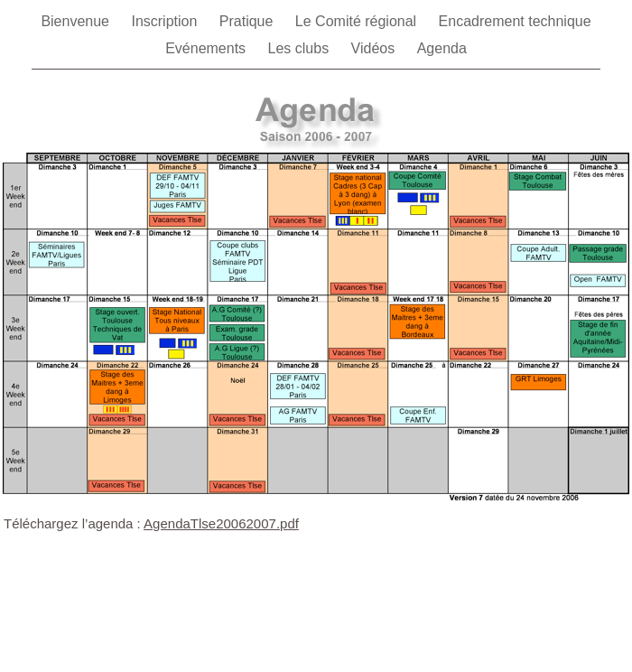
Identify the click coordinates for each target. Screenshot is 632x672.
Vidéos (375, 48)
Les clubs (301, 48)
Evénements (207, 48)
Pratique (248, 21)
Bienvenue (77, 21)
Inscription (166, 21)
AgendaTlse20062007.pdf (221, 523)
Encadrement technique (515, 21)
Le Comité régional (358, 21)
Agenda (442, 48)
